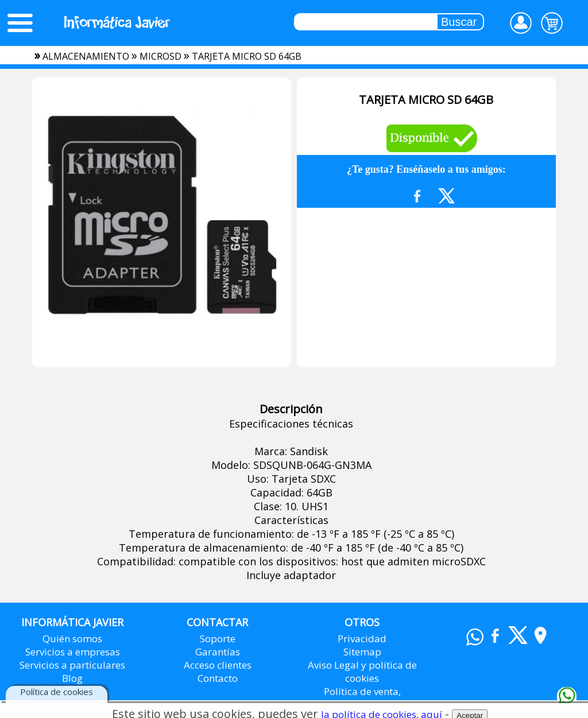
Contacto (218, 678)
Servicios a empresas (73, 652)
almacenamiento (86, 56)
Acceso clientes (218, 665)
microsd (160, 56)
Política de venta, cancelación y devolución (362, 698)
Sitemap (362, 652)
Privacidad (362, 639)
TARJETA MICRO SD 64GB (247, 56)
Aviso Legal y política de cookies (362, 672)
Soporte (218, 639)
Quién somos (72, 639)
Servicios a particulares (72, 665)
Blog (72, 678)
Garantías (218, 652)
